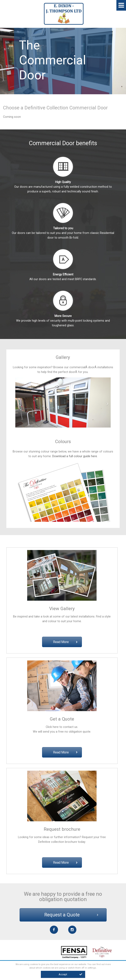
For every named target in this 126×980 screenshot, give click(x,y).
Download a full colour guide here (75, 456)
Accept (70, 974)
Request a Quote (71, 915)
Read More (65, 642)
